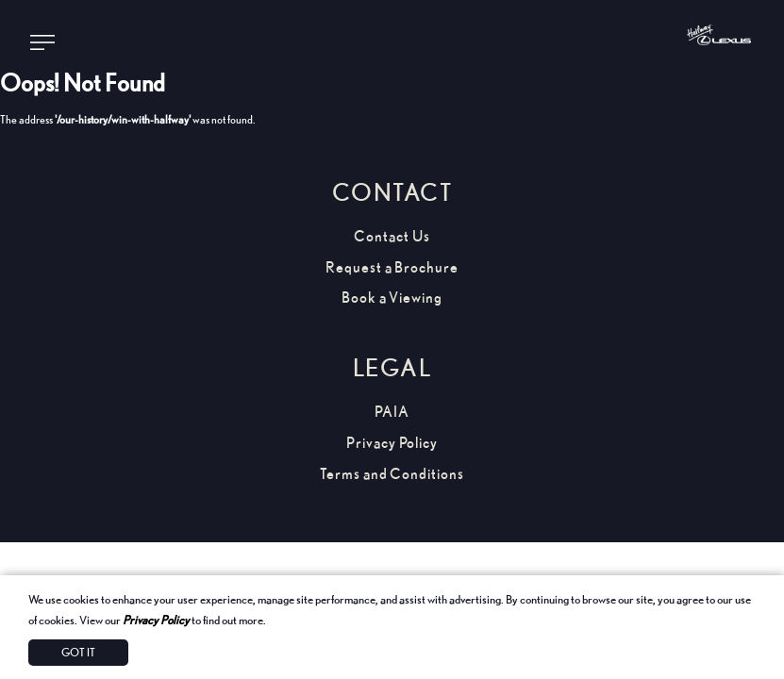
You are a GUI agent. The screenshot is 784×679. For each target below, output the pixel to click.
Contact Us (392, 236)
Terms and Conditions (392, 474)
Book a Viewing (392, 298)
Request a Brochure (392, 267)
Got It (78, 652)
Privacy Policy (156, 620)
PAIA (392, 412)
